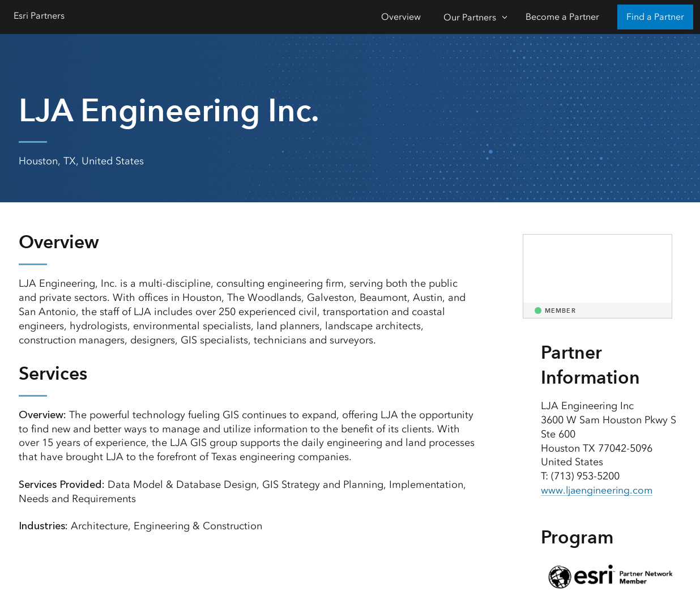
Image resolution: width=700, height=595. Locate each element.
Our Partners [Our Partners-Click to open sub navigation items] (470, 17)
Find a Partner (655, 17)
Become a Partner (562, 17)
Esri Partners (39, 16)
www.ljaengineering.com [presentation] (598, 490)
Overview (401, 17)
